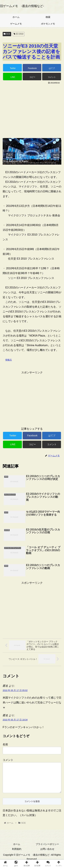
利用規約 (17, 854)
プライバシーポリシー (47, 849)
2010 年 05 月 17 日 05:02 (15, 690)
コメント (8, 760)
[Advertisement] (32, 110)
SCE (7, 34)
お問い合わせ (47, 854)
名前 (5, 744)
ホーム (17, 849)
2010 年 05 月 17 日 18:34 (15, 720)
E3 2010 (18, 34)
